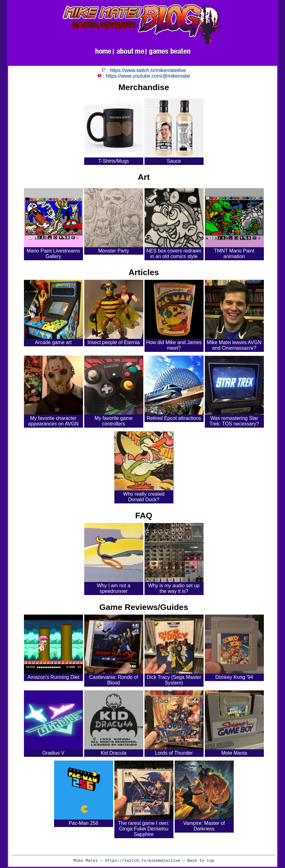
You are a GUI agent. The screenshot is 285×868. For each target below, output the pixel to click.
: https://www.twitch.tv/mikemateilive (144, 70)
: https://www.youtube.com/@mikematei (144, 76)
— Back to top (197, 861)
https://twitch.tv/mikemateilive (143, 861)
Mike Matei (85, 861)
